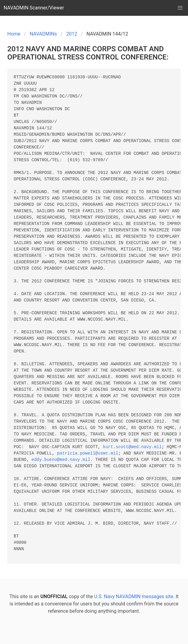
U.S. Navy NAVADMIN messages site (134, 596)
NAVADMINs (43, 34)
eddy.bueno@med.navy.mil (61, 460)
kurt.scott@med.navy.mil (132, 447)
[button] (180, 8)
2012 (72, 34)
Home (14, 34)
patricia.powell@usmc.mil (88, 453)
